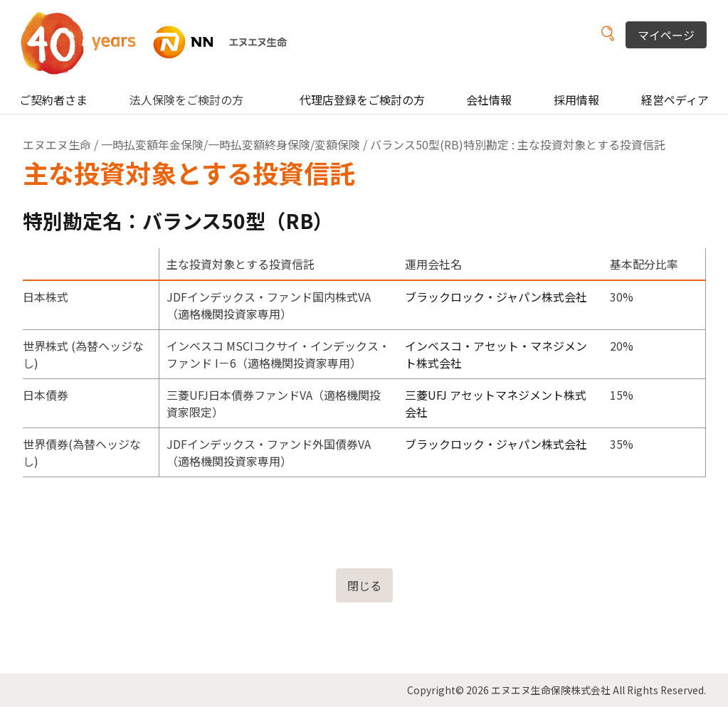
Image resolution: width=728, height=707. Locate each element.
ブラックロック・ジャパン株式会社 (496, 297)
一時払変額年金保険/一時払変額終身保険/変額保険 (231, 144)
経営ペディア (675, 100)
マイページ (666, 35)
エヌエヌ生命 (57, 144)
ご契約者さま (53, 100)
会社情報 (489, 100)
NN (163, 42)
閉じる (364, 585)
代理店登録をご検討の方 (362, 100)
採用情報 (576, 100)
